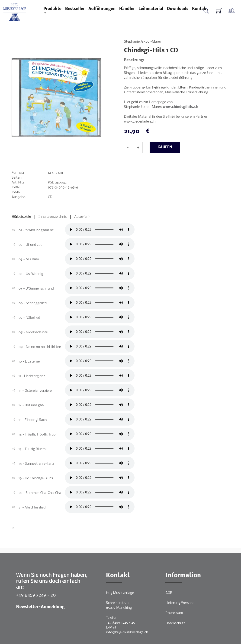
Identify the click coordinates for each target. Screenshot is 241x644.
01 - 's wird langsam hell (37, 230)
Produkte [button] (52, 9)
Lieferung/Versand (180, 603)
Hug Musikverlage (120, 593)
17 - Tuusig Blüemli (33, 449)
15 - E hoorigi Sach (33, 420)
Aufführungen (102, 9)
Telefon (112, 618)
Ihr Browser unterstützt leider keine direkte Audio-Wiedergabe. (100, 230)
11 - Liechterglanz (32, 376)
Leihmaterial (151, 9)
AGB (169, 593)
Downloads (178, 9)
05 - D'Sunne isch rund (36, 289)
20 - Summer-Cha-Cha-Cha (40, 493)
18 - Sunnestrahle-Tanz (36, 464)
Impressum (174, 613)
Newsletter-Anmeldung (40, 607)
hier (172, 117)
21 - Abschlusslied (32, 508)
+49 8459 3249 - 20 (36, 595)
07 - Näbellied (29, 318)
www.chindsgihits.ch (181, 107)
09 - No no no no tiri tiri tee (40, 347)
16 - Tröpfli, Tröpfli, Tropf (38, 435)
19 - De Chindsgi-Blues (36, 478)
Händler (127, 9)
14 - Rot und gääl (32, 405)
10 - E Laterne (29, 362)
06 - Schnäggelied (33, 303)
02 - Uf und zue (31, 245)
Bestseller (75, 9)
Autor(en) (82, 217)
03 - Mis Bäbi (29, 259)
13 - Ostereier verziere (35, 391)
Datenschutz (175, 623)
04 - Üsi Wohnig (31, 274)
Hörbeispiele (21, 217)
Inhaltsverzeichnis (53, 217)
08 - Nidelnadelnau (33, 332)
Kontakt (200, 9)
